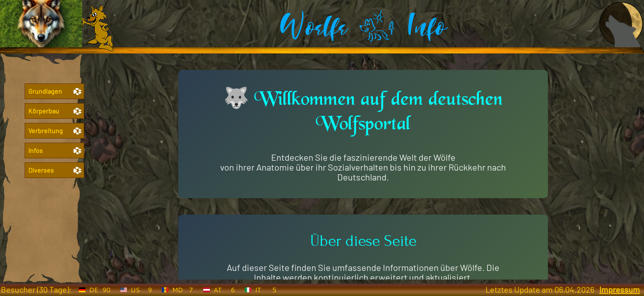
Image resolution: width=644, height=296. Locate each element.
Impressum (620, 289)
